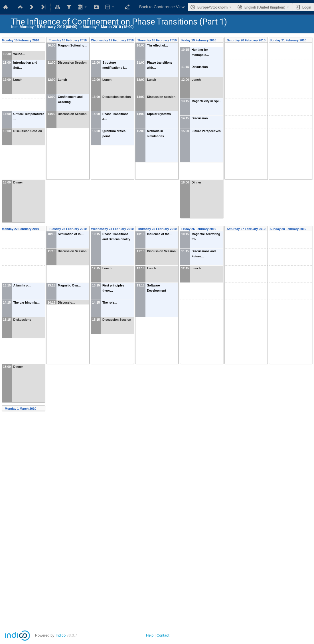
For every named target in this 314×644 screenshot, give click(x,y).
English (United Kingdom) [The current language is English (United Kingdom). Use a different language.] (265, 7)
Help (150, 635)
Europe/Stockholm (212, 7)
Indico (61, 635)
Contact (163, 635)
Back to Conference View (162, 7)
